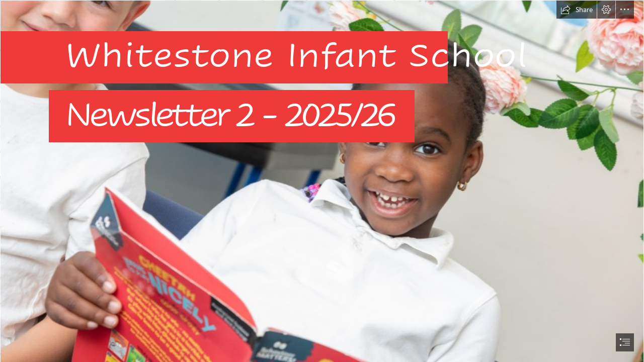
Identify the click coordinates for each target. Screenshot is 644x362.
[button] (577, 10)
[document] (322, 181)
